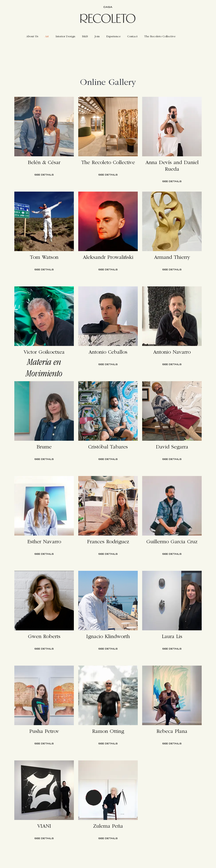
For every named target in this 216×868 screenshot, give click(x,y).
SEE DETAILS (44, 175)
